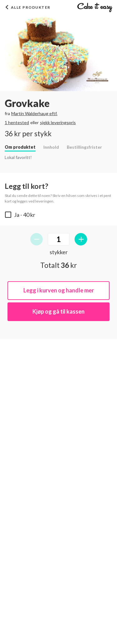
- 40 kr (20, 215)
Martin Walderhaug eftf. (34, 113)
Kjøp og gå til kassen (58, 311)
